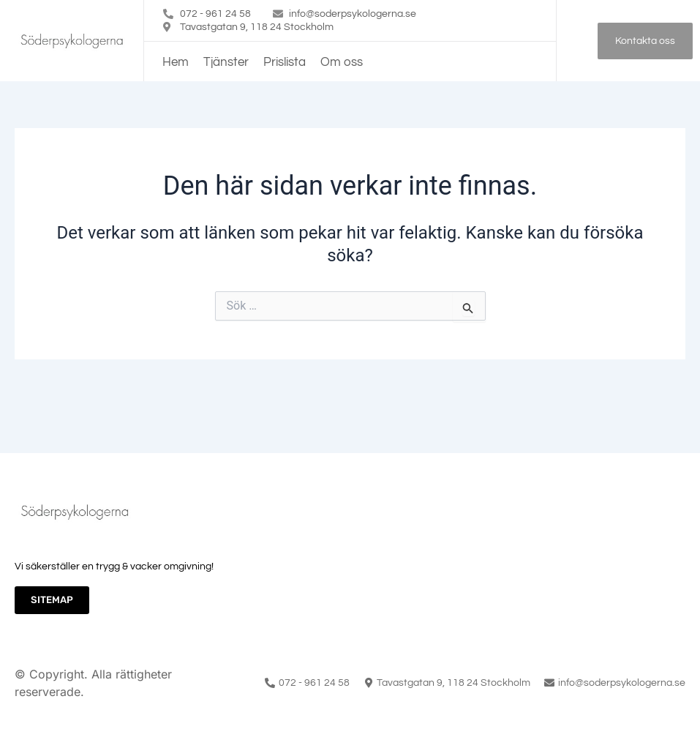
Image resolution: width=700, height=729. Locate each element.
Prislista (285, 62)
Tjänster (226, 62)
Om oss (342, 62)
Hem (176, 62)
